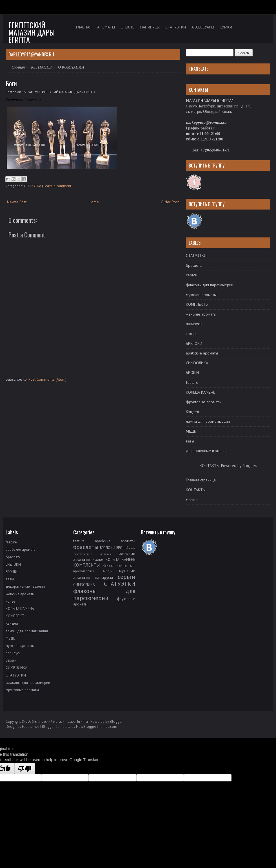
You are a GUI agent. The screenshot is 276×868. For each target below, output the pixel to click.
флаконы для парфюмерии (210, 285)
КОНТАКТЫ (41, 67)
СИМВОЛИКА (197, 363)
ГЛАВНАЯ (84, 27)
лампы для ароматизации (208, 421)
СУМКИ (226, 27)
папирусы (194, 324)
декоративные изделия (206, 451)
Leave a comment (57, 186)
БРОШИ (192, 373)
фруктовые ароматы (204, 402)
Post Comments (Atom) (47, 379)
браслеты (194, 265)
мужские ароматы (201, 295)
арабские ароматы (202, 353)
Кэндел (192, 412)
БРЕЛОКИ (194, 343)
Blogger (249, 466)
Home (94, 202)
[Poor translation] (25, 768)
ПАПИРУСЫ (150, 27)
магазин (193, 500)
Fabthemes (31, 727)
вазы (190, 441)
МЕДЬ (191, 431)
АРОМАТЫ (106, 27)
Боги (11, 83)
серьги (192, 275)
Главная (18, 67)
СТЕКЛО (128, 27)
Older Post (170, 202)
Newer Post (17, 202)
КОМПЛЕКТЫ (197, 304)
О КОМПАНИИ (71, 67)
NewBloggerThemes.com (97, 727)
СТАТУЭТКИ (176, 27)
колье (191, 334)
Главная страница (201, 480)
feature (192, 382)
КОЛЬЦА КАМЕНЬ (201, 392)
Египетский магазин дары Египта (32, 32)
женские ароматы (201, 314)
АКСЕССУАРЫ (203, 27)
